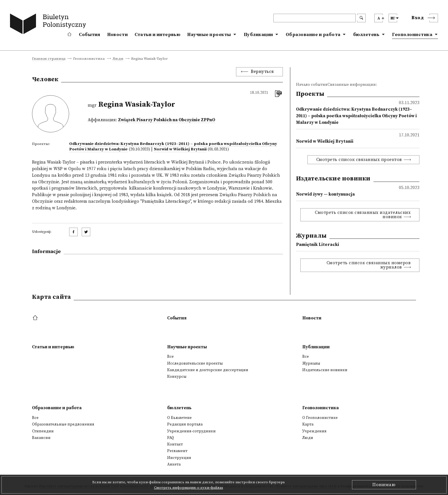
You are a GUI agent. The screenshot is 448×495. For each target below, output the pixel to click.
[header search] (315, 18)
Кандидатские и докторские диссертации (208, 370)
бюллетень (366, 35)
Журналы (311, 363)
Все (170, 357)
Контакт (175, 444)
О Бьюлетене (179, 418)
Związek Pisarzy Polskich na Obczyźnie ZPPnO (167, 120)
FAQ (171, 438)
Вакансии (41, 438)
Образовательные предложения (63, 424)
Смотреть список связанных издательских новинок (363, 215)
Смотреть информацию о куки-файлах (189, 488)
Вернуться (262, 72)
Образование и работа (313, 35)
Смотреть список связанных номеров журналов (369, 265)
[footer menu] (36, 318)
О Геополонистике (320, 418)
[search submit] (361, 18)
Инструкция (179, 458)
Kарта (308, 424)
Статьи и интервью (157, 35)
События (90, 35)
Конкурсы (177, 377)
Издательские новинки (325, 370)
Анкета (174, 464)
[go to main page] (49, 25)
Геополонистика (412, 35)
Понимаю (384, 485)
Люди (118, 59)
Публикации (258, 35)
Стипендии (43, 431)
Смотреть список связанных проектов (359, 160)
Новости (117, 35)
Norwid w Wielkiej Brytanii (180, 149)
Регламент (177, 451)
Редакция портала (185, 424)
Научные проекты (209, 35)
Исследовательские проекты (195, 363)
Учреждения (314, 431)
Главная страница (49, 59)
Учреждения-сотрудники (191, 431)
